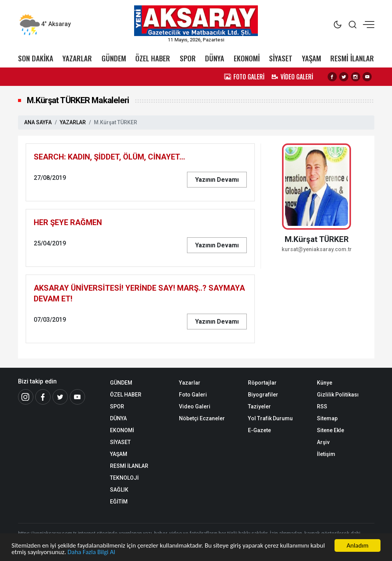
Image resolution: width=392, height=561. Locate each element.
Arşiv (323, 442)
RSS (322, 406)
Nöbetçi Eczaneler (202, 418)
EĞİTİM (119, 502)
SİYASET (281, 58)
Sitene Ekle (330, 430)
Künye (325, 383)
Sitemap (327, 418)
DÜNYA (215, 58)
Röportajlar (262, 383)
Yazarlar (190, 383)
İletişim (326, 454)
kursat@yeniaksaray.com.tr (317, 249)
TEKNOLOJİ (124, 478)
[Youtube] (77, 397)
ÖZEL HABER (153, 58)
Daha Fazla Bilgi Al (91, 553)
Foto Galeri (193, 395)
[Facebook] (43, 397)
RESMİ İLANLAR (352, 58)
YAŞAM (312, 58)
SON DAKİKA (36, 58)
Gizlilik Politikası (338, 395)
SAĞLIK (119, 490)
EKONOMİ (247, 58)
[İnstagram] (26, 397)
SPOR (188, 58)
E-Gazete (259, 430)
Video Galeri (195, 406)
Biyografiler (263, 395)
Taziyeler (259, 406)
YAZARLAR (77, 58)
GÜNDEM (114, 58)
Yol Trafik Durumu (270, 418)
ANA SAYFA (38, 122)
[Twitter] (60, 397)
